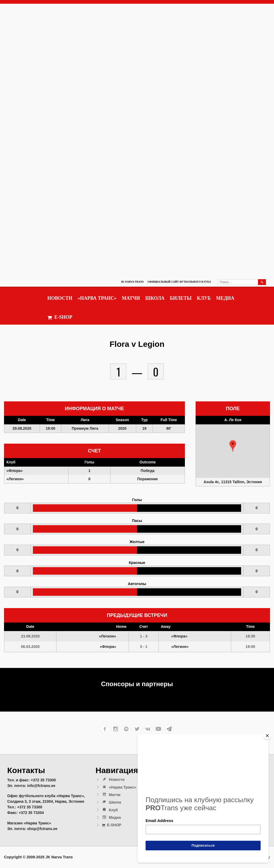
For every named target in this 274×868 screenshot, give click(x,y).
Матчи (131, 298)
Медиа (225, 298)
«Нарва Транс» (97, 298)
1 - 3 (144, 636)
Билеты (181, 298)
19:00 (250, 647)
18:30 (250, 636)
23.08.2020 (30, 636)
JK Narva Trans (132, 282)
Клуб (204, 298)
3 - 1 (144, 647)
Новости (60, 298)
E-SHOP (60, 317)
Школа (155, 298)
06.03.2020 (30, 647)
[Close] (267, 736)
